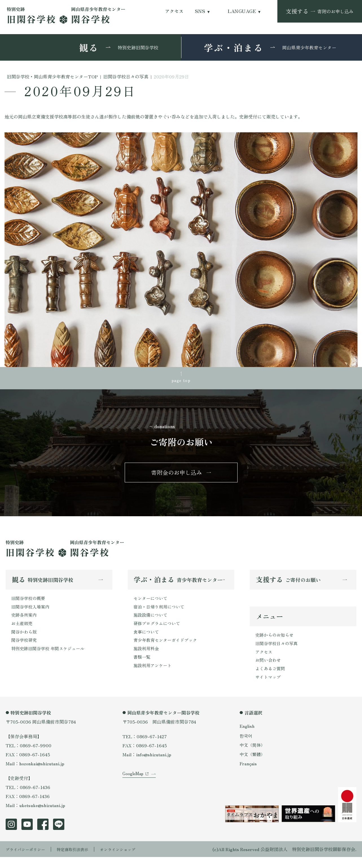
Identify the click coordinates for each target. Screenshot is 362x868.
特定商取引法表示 (80, 860)
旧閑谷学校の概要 (29, 604)
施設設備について (152, 622)
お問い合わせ (269, 669)
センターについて (152, 604)
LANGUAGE (242, 11)
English (247, 737)
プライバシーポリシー (28, 860)
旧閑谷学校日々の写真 (278, 651)
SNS (200, 11)
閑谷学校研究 (25, 649)
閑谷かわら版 (25, 640)
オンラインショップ (130, 860)
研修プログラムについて (158, 631)
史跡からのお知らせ (276, 642)
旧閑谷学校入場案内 (32, 613)
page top (181, 381)
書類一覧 (142, 667)
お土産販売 (23, 631)
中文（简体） (253, 756)
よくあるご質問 (271, 678)
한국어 (246, 746)
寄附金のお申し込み (177, 477)
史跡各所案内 (25, 622)
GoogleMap (134, 791)
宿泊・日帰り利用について (161, 613)
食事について (147, 640)
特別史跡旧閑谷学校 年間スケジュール (50, 658)
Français (249, 774)
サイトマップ (269, 687)
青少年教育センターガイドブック (167, 649)
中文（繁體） (253, 765)
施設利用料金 (147, 658)
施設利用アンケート (154, 676)
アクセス (174, 11)
